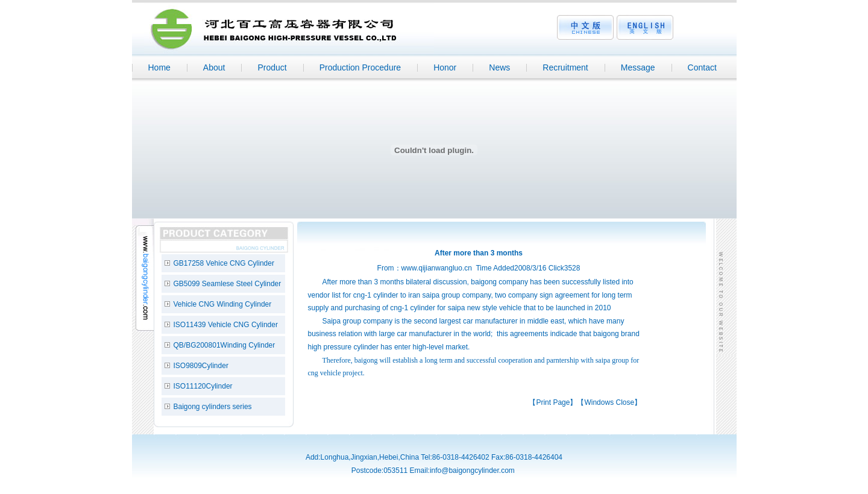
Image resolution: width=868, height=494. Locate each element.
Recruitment (565, 67)
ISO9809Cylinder (201, 366)
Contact (702, 67)
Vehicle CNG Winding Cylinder (223, 304)
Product (272, 67)
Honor (445, 67)
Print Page (553, 402)
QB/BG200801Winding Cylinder (225, 345)
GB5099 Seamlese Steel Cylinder (228, 284)
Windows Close (609, 402)
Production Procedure (360, 67)
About (214, 67)
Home (159, 67)
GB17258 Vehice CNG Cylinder (224, 263)
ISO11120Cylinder (203, 386)
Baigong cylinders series (213, 407)
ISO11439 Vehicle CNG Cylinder (226, 325)
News (499, 67)
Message (638, 67)
